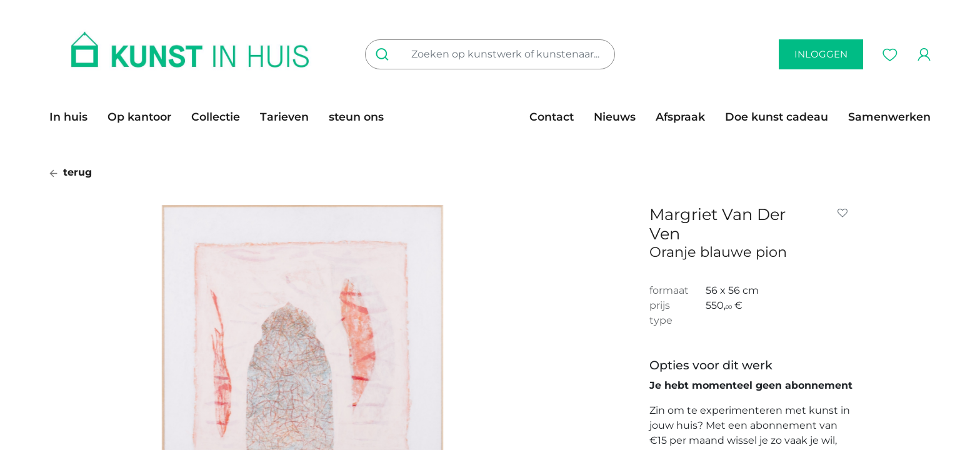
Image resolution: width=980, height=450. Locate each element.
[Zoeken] (385, 54)
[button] (845, 213)
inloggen (821, 54)
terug (71, 172)
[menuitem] (73, 117)
